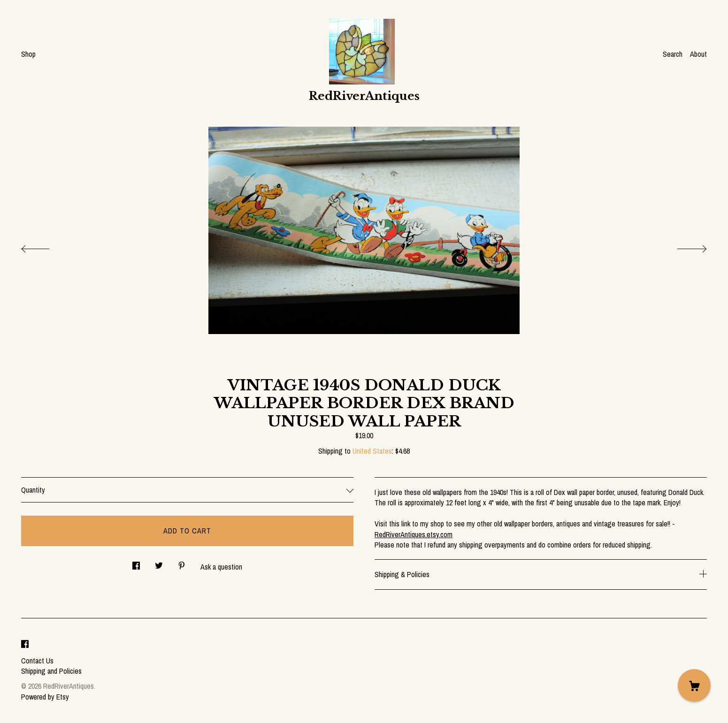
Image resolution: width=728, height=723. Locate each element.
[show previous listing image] (45, 246)
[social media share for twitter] (159, 563)
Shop (28, 54)
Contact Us (37, 661)
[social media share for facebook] (136, 563)
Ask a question (221, 567)
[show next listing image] (683, 246)
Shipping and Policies (51, 671)
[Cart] (694, 685)
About (698, 54)
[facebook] (25, 645)
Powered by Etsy (45, 697)
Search (673, 54)
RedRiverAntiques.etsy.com (414, 534)
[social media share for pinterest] (182, 563)
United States (372, 451)
